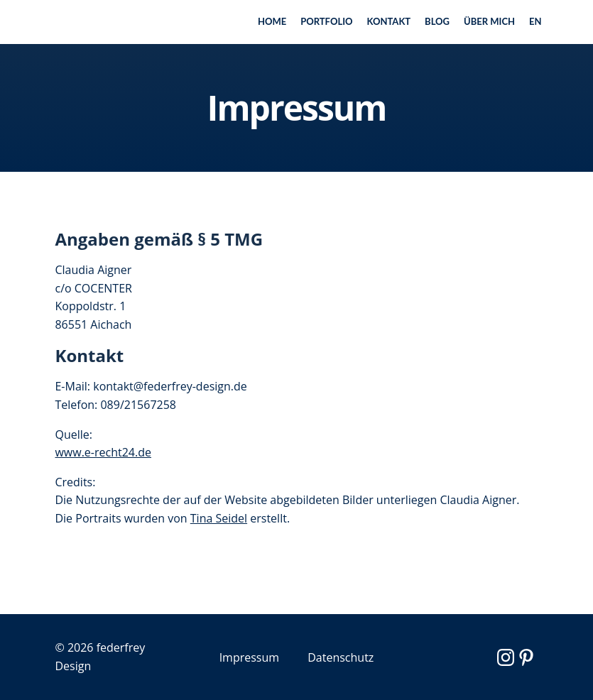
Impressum (249, 657)
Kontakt (389, 21)
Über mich (489, 21)
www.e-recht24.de (104, 452)
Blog (437, 21)
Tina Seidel (219, 518)
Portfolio (326, 21)
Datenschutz (341, 657)
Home (272, 21)
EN (535, 21)
